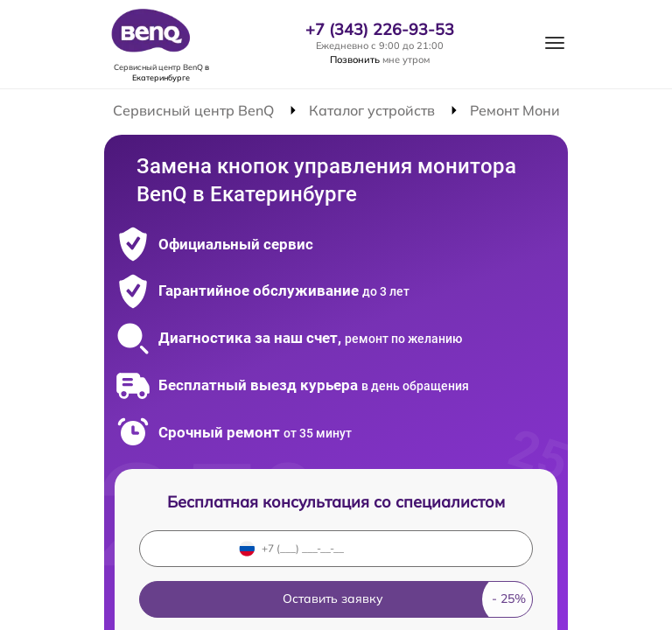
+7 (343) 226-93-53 (380, 30)
